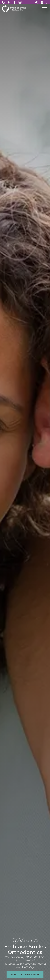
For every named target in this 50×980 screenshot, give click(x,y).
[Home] (14, 9)
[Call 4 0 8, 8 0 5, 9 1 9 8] (47, 2)
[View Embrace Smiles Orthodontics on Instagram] (20, 2)
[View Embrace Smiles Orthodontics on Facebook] (15, 2)
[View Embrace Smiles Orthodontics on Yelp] (9, 2)
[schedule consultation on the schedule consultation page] (25, 975)
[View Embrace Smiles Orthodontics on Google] (4, 2)
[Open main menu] (45, 9)
